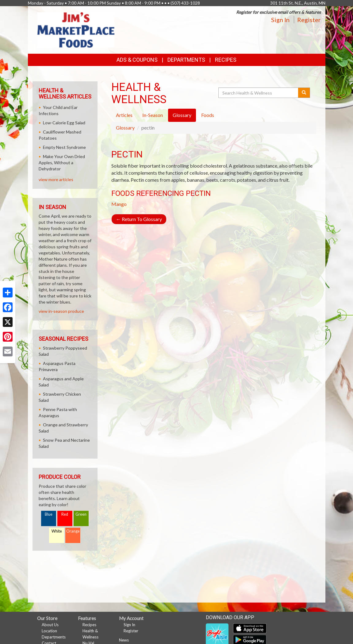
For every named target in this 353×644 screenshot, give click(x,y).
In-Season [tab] (153, 115)
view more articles (56, 179)
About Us (50, 625)
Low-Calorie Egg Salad (64, 123)
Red (65, 514)
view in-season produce (61, 311)
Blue (49, 514)
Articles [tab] (124, 115)
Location (49, 631)
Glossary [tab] (182, 115)
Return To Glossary (139, 219)
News (124, 640)
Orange (73, 531)
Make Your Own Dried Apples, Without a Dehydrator (62, 163)
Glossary (125, 128)
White (57, 531)
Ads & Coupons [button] (137, 60)
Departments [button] (186, 60)
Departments (54, 637)
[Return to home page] (76, 29)
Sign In (280, 20)
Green (81, 514)
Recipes (226, 60)
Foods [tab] (208, 115)
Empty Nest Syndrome (64, 147)
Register (309, 20)
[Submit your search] (304, 93)
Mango (119, 204)
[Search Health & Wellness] (259, 93)
